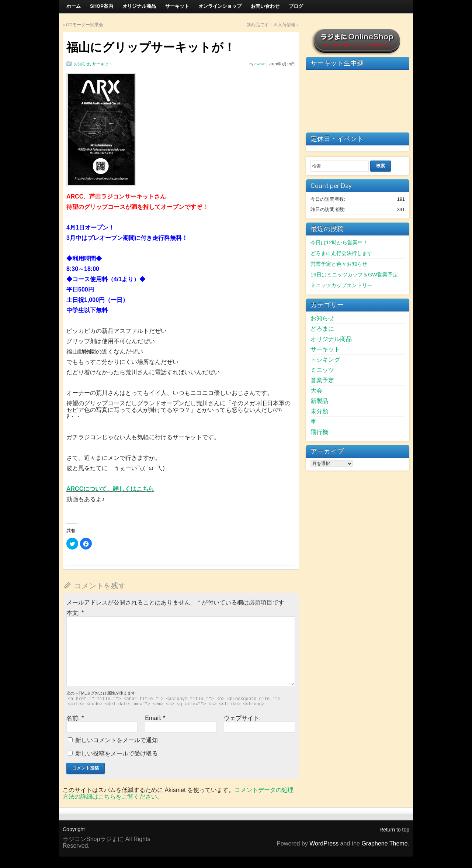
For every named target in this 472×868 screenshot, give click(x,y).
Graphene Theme (384, 843)
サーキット (102, 64)
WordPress (324, 843)
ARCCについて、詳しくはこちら (110, 489)
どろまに (322, 329)
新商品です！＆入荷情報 (271, 25)
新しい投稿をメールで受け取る (117, 753)
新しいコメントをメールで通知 (117, 740)
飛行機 (319, 432)
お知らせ (82, 64)
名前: (75, 718)
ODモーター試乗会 (85, 25)
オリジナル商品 (331, 339)
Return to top (394, 830)
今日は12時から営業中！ (339, 242)
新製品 (319, 401)
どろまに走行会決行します (341, 253)
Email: (155, 718)
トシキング (325, 360)
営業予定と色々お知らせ (339, 264)
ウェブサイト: (242, 718)
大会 (316, 391)
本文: (75, 613)
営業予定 (322, 380)
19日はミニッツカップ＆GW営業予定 (354, 275)
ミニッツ (322, 370)
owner (260, 64)
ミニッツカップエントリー (341, 285)
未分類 (319, 411)
